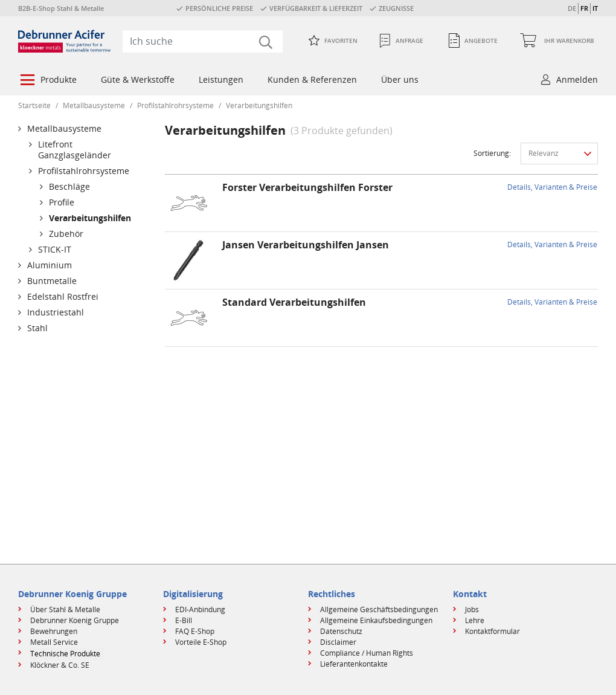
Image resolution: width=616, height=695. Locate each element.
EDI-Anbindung (200, 609)
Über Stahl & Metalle (65, 609)
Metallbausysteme (94, 105)
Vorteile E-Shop (201, 642)
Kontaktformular (492, 631)
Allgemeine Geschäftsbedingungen (379, 609)
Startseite (34, 105)
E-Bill (184, 620)
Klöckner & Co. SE (60, 665)
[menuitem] (47, 81)
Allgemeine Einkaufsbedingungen (376, 620)
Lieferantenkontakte (354, 664)
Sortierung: (492, 153)
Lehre (475, 620)
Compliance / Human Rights (367, 653)
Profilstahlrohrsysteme (175, 105)
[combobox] (203, 41)
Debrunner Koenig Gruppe (75, 620)
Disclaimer (338, 642)
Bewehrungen (54, 631)
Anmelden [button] (577, 79)
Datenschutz (341, 631)
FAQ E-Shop (195, 631)
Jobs (472, 609)
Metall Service (54, 642)
